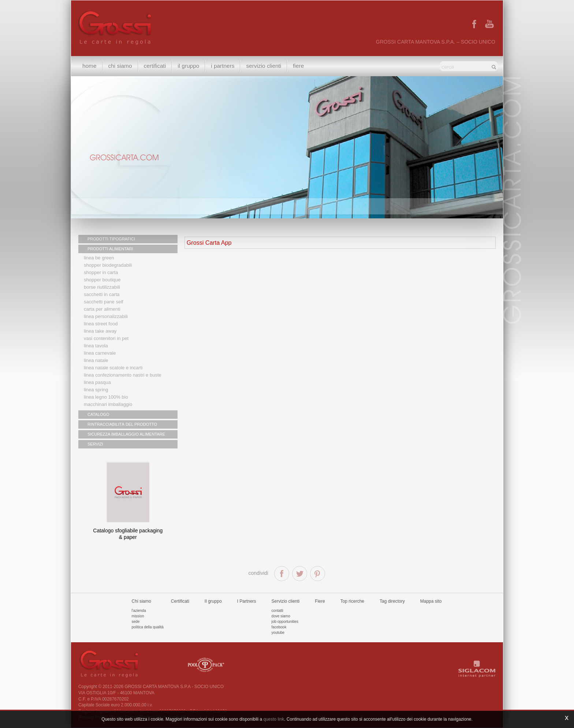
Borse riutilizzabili (102, 287)
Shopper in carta (101, 272)
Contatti (277, 611)
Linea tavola (96, 346)
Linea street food (101, 324)
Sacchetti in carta (102, 294)
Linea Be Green (99, 258)
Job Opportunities (285, 622)
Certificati (155, 66)
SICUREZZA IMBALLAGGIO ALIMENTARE (126, 434)
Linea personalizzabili (106, 316)
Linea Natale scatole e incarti (113, 368)
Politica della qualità (148, 627)
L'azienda (139, 611)
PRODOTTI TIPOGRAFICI (111, 239)
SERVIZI (95, 444)
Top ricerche (352, 601)
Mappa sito (431, 601)
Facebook (279, 627)
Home (90, 66)
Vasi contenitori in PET (106, 338)
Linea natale (96, 360)
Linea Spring (96, 390)
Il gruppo (213, 601)
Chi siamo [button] (120, 66)
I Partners (223, 66)
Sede (136, 622)
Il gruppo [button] (188, 66)
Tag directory (392, 601)
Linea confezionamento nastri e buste (123, 375)
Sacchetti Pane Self (104, 302)
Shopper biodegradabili (108, 265)
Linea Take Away (100, 331)
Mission (138, 616)
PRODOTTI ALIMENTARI (110, 249)
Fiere (298, 66)
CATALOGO (98, 414)
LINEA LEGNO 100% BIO (106, 397)
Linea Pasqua (97, 382)
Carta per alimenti (102, 309)
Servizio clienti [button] (264, 66)
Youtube (278, 633)
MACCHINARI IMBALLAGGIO (108, 404)
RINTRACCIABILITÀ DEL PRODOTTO (122, 424)
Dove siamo (281, 616)
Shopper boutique (102, 280)
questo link (274, 719)
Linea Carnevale (100, 353)
